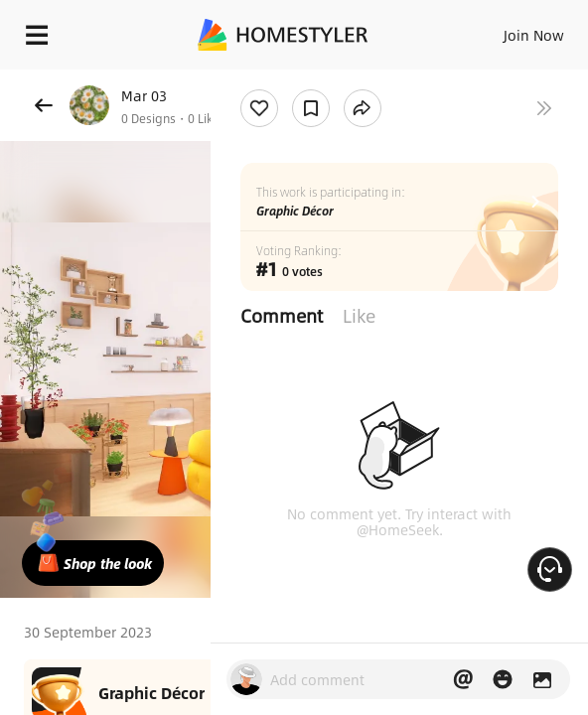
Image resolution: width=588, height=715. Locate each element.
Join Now (534, 35)
